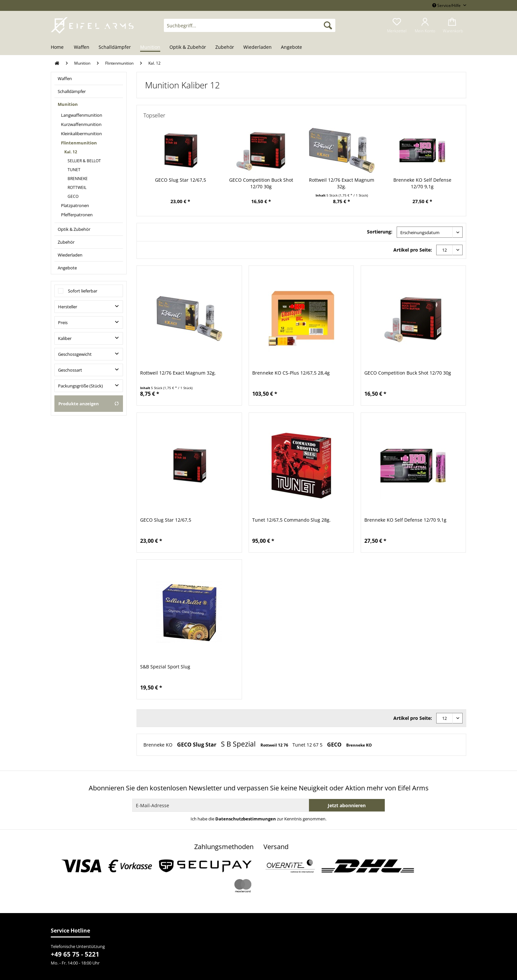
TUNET (74, 170)
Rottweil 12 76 (275, 745)
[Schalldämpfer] (115, 47)
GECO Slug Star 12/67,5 (181, 180)
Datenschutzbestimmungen (246, 819)
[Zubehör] (225, 47)
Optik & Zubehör (74, 229)
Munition (68, 104)
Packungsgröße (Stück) (80, 386)
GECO (73, 196)
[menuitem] (250, 29)
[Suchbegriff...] (250, 25)
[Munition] (150, 47)
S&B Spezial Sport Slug (165, 667)
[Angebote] (291, 47)
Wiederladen (70, 255)
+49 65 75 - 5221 (75, 954)
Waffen (65, 78)
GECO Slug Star (197, 745)
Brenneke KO (159, 745)
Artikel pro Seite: (413, 250)
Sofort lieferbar (83, 291)
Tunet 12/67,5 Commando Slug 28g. (291, 520)
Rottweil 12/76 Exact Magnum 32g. (342, 183)
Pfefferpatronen (77, 215)
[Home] (60, 47)
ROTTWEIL (77, 187)
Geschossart (70, 370)
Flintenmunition (79, 143)
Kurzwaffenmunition (81, 124)
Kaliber (65, 338)
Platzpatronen (75, 205)
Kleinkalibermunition (81, 134)
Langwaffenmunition (82, 115)
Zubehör (66, 242)
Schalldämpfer (72, 91)
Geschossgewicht (75, 354)
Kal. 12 (71, 152)
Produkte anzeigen (89, 404)
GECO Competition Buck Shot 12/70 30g (261, 183)
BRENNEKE (78, 179)
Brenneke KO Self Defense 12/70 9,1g (422, 183)
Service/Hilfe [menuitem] (447, 5)
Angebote (67, 268)
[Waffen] (82, 47)
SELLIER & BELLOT (84, 161)
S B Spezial (239, 744)
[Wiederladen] (258, 47)
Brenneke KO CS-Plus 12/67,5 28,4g (291, 373)
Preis (63, 322)
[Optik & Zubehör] (188, 47)
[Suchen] (328, 25)
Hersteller (68, 307)
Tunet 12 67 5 (308, 745)
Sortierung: (380, 232)
